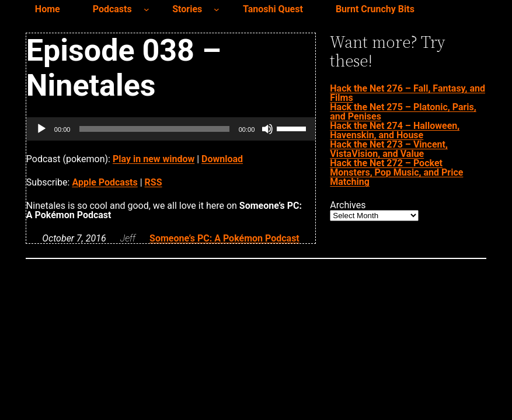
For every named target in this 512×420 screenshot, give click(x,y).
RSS (154, 182)
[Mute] (267, 129)
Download (222, 159)
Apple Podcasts (105, 182)
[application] (171, 129)
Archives (348, 205)
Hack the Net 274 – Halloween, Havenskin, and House (395, 130)
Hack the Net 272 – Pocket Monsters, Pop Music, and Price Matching (396, 172)
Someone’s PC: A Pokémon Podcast (224, 238)
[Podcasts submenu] (147, 9)
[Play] (41, 129)
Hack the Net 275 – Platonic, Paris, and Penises (403, 112)
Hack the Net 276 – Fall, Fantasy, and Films (407, 93)
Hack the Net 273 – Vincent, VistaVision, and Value (389, 149)
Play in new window (154, 159)
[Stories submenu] (217, 9)
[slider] (154, 129)
